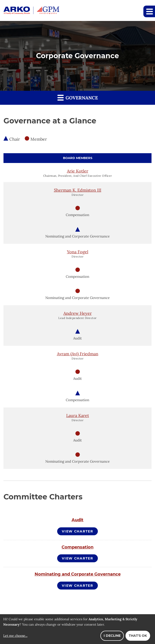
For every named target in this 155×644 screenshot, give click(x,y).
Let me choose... (15, 636)
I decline (112, 636)
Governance (78, 97)
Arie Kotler (78, 171)
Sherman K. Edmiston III (78, 190)
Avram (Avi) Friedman (78, 354)
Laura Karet (78, 415)
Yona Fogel (78, 252)
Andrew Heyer (78, 313)
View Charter (77, 531)
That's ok (138, 636)
